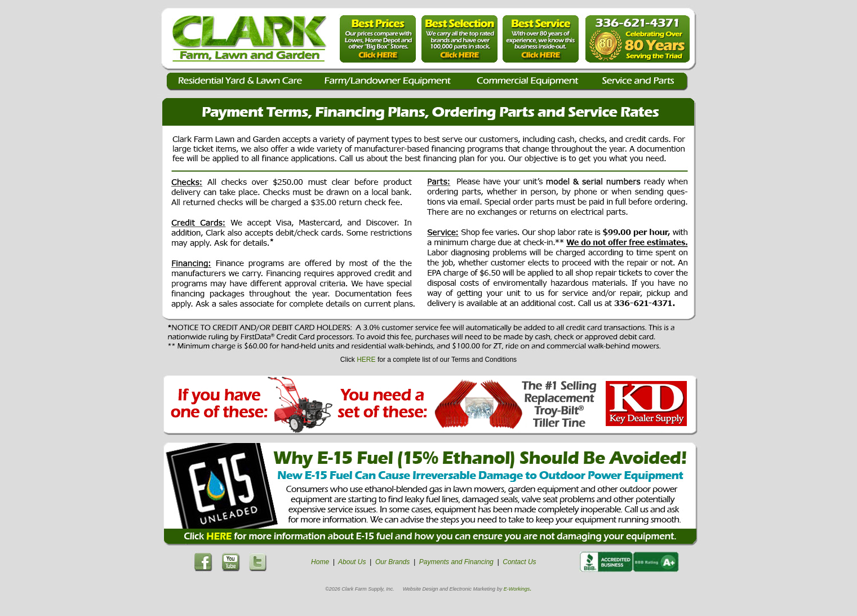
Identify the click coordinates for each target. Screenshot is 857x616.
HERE (366, 360)
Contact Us (519, 562)
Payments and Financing (456, 562)
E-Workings (517, 589)
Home (320, 562)
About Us (352, 562)
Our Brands (392, 562)
